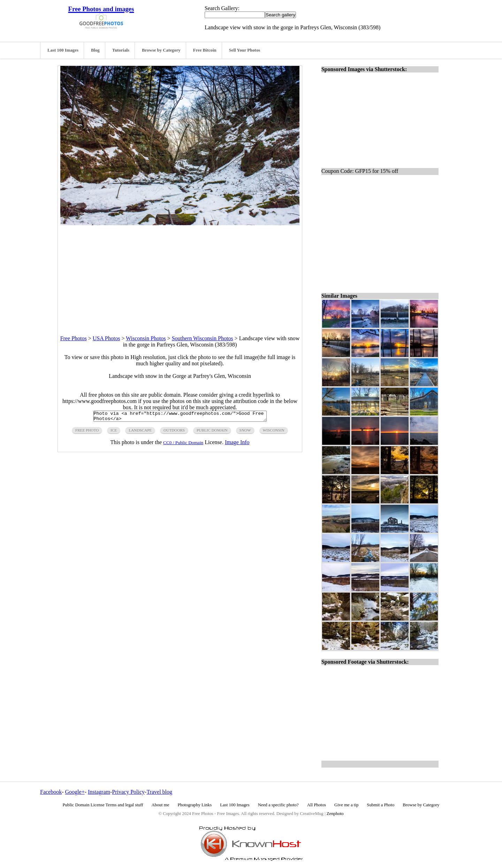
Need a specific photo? (278, 805)
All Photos (317, 805)
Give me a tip (346, 805)
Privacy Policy (128, 792)
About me (161, 805)
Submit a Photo (381, 805)
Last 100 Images (63, 50)
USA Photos (107, 338)
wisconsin (274, 432)
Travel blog (159, 792)
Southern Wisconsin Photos (203, 338)
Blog (95, 50)
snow (245, 432)
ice (114, 432)
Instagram (99, 792)
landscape (140, 432)
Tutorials (121, 50)
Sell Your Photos (245, 50)
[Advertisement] (180, 274)
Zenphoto (335, 814)
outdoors (174, 432)
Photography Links (195, 805)
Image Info (237, 444)
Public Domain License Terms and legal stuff (103, 805)
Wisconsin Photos (146, 338)
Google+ (75, 792)
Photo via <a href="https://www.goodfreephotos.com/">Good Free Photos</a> (180, 417)
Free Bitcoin (205, 50)
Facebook (51, 792)
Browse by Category (161, 50)
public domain (212, 432)
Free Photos (74, 338)
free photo (87, 432)
